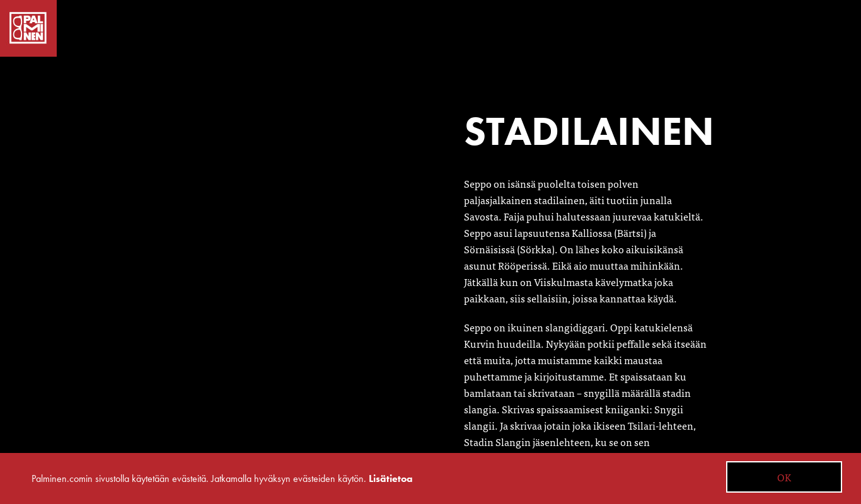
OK (784, 477)
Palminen (28, 28)
